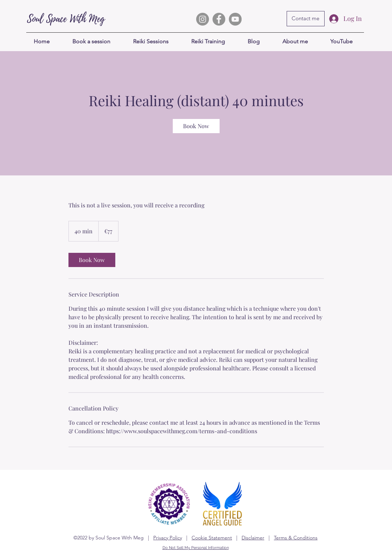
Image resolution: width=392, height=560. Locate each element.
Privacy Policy (168, 538)
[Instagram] (203, 19)
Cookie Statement (212, 538)
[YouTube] (235, 19)
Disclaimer (253, 538)
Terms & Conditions (296, 538)
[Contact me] (306, 19)
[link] (196, 126)
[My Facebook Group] (219, 19)
